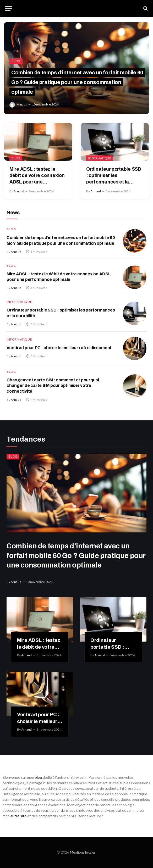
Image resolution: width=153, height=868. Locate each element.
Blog (16, 61)
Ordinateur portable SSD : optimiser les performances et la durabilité (114, 176)
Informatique (100, 158)
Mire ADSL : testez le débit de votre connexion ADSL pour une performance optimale (37, 176)
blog (38, 777)
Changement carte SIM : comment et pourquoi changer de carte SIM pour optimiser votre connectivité (53, 386)
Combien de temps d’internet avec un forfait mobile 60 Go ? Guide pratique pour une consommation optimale (77, 82)
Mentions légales (83, 852)
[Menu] (9, 9)
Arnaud (22, 104)
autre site (18, 816)
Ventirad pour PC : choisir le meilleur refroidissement (59, 348)
